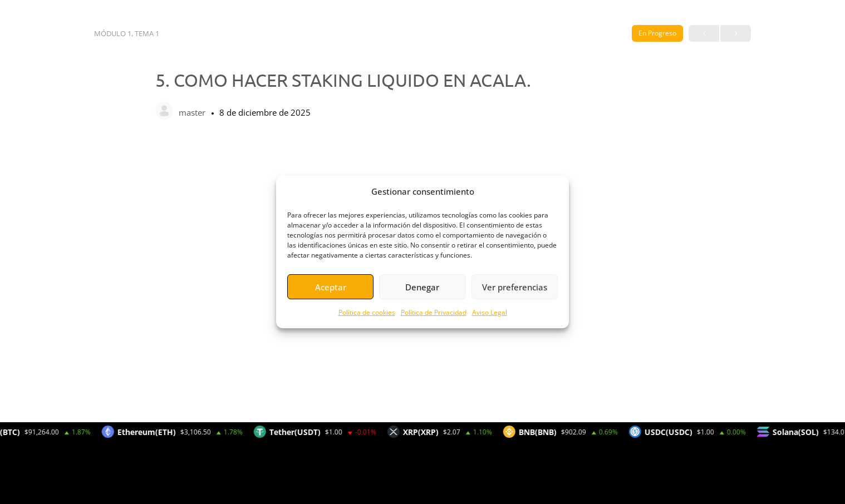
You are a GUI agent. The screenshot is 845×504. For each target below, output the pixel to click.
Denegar (422, 287)
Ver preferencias (515, 287)
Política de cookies (367, 312)
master (193, 112)
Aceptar (331, 287)
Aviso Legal (490, 312)
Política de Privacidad (434, 312)
